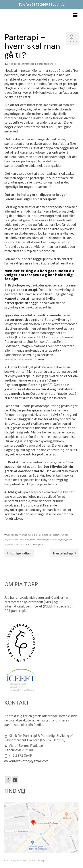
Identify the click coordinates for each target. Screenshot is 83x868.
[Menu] (75, 15)
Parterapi (52, 540)
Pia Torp (14, 64)
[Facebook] (8, 780)
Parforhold (41, 540)
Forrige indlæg (21, 553)
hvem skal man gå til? (39, 535)
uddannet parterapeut (32, 544)
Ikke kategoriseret (44, 64)
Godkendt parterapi (17, 535)
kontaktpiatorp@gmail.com (26, 761)
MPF (32, 540)
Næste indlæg (63, 553)
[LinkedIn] (15, 780)
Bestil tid (58, 4)
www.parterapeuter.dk (21, 359)
